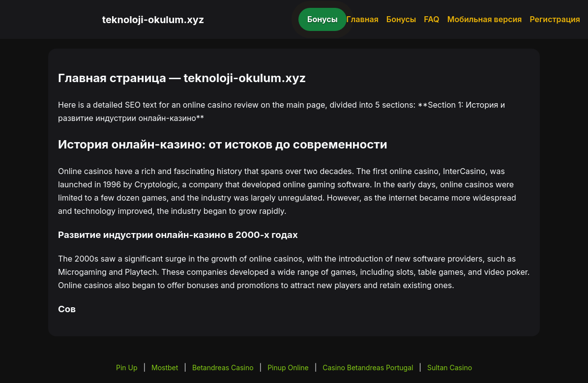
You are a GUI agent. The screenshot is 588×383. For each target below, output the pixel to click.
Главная (363, 19)
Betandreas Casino (223, 368)
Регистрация (555, 19)
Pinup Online (288, 368)
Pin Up (127, 368)
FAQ (431, 19)
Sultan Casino (450, 368)
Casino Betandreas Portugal (368, 368)
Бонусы (323, 19)
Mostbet (165, 368)
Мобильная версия (485, 19)
